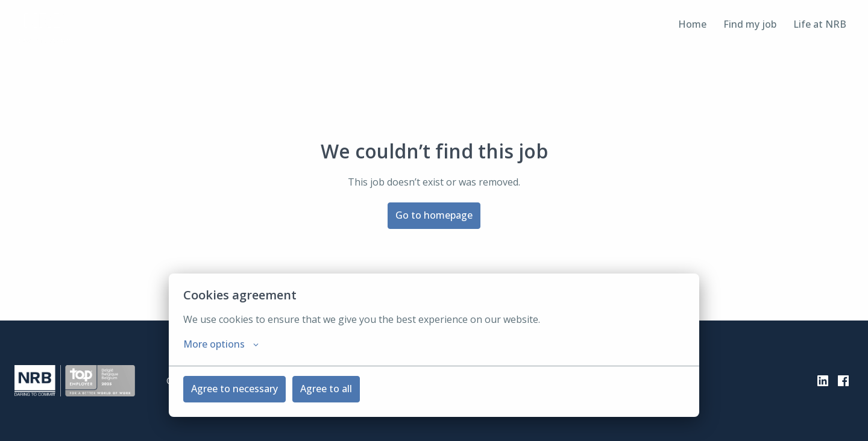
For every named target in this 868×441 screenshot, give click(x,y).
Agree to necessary (234, 389)
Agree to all (326, 389)
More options (221, 344)
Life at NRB (820, 24)
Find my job (750, 24)
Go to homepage (434, 215)
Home (692, 24)
